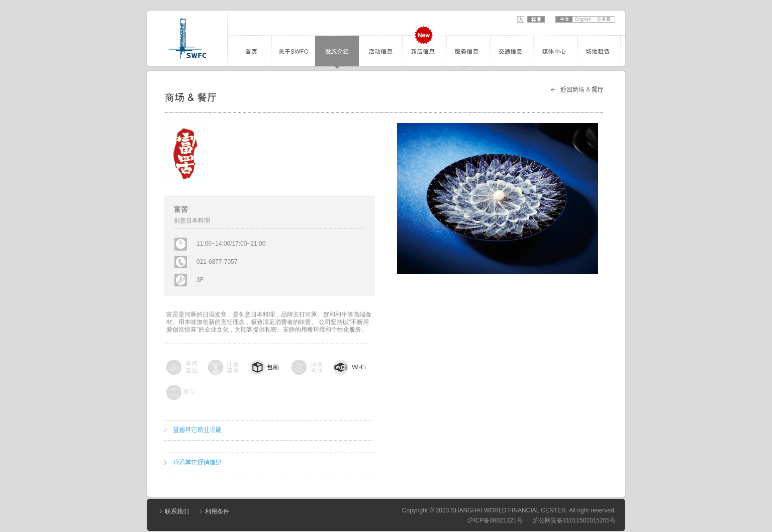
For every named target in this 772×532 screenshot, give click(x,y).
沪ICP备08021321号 (495, 520)
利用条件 (217, 511)
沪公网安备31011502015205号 (574, 520)
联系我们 (177, 511)
